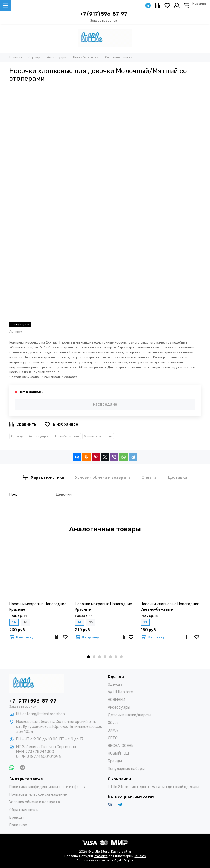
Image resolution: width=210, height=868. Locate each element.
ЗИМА (113, 730)
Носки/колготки (66, 436)
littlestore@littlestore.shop (40, 714)
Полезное (18, 825)
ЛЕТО (113, 738)
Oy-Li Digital (124, 860)
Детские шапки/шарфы (129, 715)
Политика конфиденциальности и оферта (48, 787)
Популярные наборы (126, 769)
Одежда (17, 436)
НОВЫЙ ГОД (118, 753)
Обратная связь (24, 810)
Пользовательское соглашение (38, 795)
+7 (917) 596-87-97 (104, 14)
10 (145, 622)
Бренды (115, 761)
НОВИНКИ (116, 700)
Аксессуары (39, 436)
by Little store (120, 692)
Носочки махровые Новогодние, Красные (38, 607)
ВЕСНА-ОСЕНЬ (121, 746)
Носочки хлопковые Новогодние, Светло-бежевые (170, 607)
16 (25, 622)
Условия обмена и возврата (35, 802)
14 (14, 622)
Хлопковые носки (98, 436)
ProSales (101, 856)
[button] (89, 657)
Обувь (113, 723)
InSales (140, 856)
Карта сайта (121, 852)
